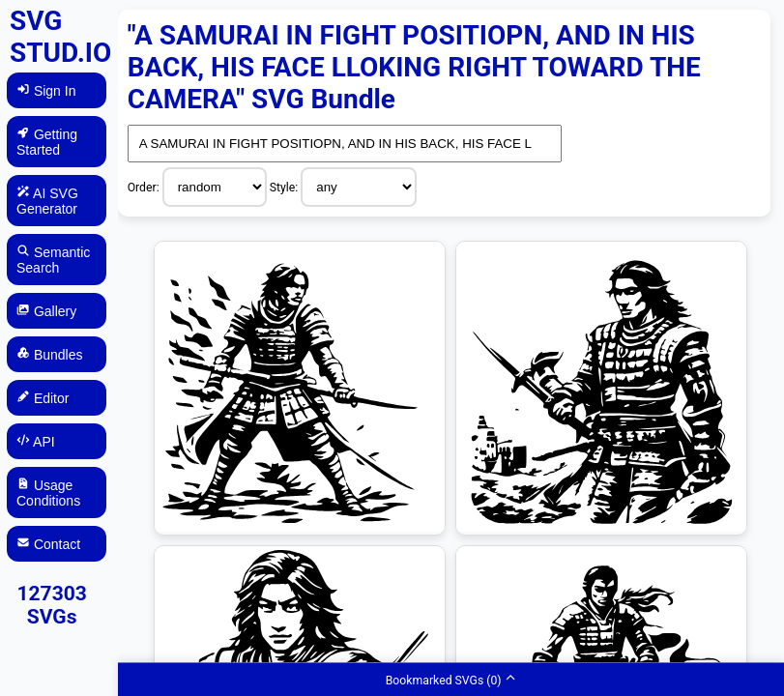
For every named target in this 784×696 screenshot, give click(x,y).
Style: (286, 188)
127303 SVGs (52, 605)
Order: (145, 188)
